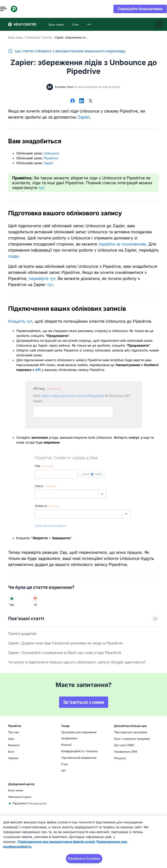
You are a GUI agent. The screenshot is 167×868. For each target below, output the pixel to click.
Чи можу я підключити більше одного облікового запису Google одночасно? (77, 662)
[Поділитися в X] (91, 101)
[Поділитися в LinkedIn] (82, 101)
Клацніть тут (20, 321)
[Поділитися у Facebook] (73, 101)
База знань (16, 37)
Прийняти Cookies (84, 858)
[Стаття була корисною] (12, 598)
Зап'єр (47, 37)
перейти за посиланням (122, 244)
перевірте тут (42, 279)
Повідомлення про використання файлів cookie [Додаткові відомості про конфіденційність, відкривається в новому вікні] (57, 842)
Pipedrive (51, 158)
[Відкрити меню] (11, 9)
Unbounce (51, 153)
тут (41, 188)
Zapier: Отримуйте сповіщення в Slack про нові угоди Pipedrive (65, 653)
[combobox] (89, 24)
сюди (13, 256)
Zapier (84, 117)
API (38, 370)
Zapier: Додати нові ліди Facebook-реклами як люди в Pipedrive (65, 643)
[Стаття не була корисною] (35, 598)
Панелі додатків (22, 634)
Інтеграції (33, 37)
